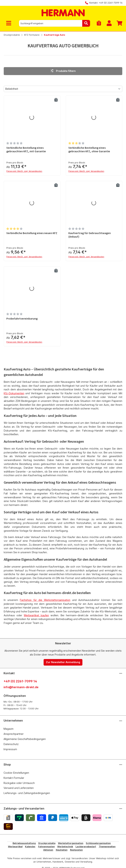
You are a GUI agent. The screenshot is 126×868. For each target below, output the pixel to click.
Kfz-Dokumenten (14, 393)
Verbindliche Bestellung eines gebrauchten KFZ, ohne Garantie (89, 150)
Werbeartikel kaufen (36, 615)
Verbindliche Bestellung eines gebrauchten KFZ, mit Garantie (26, 150)
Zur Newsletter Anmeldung (63, 662)
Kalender (30, 847)
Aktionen (48, 850)
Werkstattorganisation (71, 843)
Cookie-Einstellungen (16, 773)
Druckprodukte (47, 843)
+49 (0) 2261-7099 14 (20, 681)
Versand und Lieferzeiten (19, 788)
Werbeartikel (15, 847)
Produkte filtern (63, 71)
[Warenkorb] (118, 23)
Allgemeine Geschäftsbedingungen (25, 739)
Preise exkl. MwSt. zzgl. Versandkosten (24, 171)
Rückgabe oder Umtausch (19, 783)
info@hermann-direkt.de (21, 687)
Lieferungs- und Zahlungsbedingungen (27, 793)
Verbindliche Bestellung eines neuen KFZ (32, 233)
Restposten (76, 850)
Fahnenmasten (46, 847)
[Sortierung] (63, 89)
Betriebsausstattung (24, 843)
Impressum (10, 749)
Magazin (9, 729)
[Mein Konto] (109, 23)
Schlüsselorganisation (98, 843)
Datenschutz (11, 744)
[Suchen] (86, 23)
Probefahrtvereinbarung (22, 319)
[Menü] (9, 23)
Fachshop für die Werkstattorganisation (45, 600)
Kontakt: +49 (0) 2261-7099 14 (106, 3)
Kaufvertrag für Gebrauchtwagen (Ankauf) (90, 235)
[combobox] (51, 23)
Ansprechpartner (14, 734)
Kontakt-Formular (14, 778)
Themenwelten (107, 847)
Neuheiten (62, 850)
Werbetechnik (65, 847)
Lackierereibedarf (86, 847)
